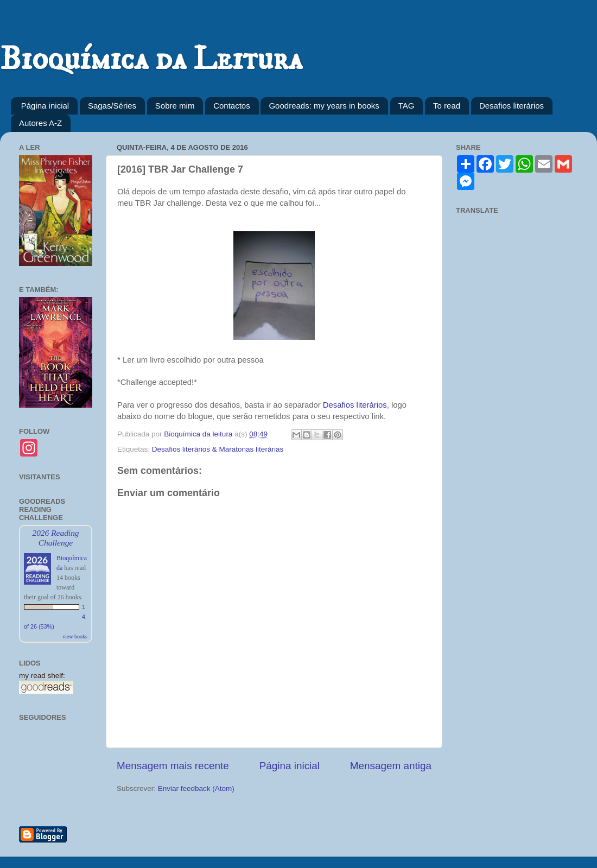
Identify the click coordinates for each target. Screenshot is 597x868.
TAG (407, 106)
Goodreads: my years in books (324, 106)
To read (447, 106)
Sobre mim (175, 106)
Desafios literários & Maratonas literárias (218, 449)
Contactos (232, 106)
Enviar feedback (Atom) (196, 788)
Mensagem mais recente (173, 766)
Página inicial (45, 106)
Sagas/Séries (112, 106)
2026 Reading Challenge (55, 538)
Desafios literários (512, 106)
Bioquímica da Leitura (151, 59)
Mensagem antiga (391, 766)
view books (75, 636)
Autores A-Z (40, 123)
